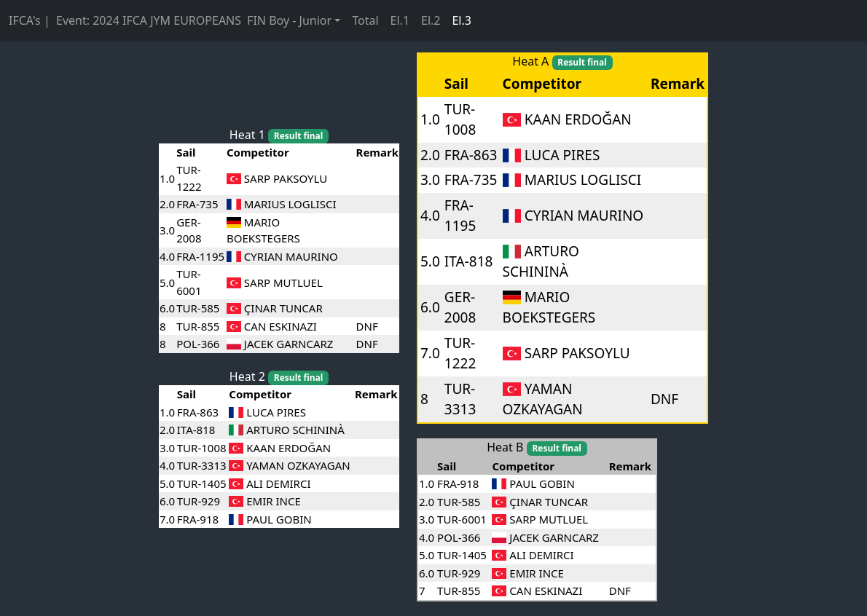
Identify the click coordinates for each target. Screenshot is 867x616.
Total (365, 20)
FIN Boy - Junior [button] (289, 20)
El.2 (431, 20)
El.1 (400, 20)
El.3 (461, 20)
